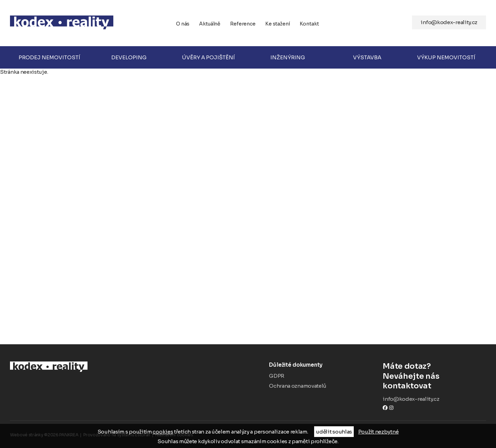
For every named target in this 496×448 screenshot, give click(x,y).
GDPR (277, 376)
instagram (391, 408)
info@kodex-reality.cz (449, 22)
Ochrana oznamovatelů (298, 386)
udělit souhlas (334, 432)
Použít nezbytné (379, 432)
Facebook (385, 408)
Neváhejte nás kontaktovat (434, 376)
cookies (163, 432)
